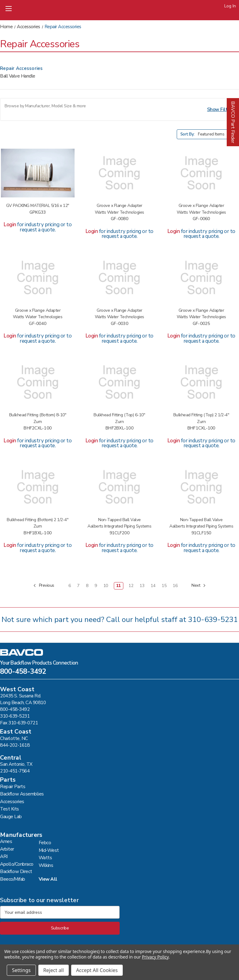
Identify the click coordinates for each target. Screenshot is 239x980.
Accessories (12, 801)
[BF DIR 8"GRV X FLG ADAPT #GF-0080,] (120, 173)
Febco (45, 843)
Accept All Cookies (97, 970)
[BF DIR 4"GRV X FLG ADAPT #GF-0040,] (38, 278)
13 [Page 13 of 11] (142, 586)
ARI (4, 856)
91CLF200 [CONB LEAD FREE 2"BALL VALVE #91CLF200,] (119, 533)
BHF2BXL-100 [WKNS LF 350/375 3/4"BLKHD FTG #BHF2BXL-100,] (119, 428)
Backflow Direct (16, 871)
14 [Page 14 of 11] (153, 586)
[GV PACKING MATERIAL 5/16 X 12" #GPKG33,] (38, 173)
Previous (44, 585)
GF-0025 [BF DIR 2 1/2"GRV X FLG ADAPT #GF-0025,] (201, 324)
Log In (230, 6)
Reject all (54, 970)
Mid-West (49, 850)
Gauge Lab (11, 816)
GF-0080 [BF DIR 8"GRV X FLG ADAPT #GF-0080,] (119, 219)
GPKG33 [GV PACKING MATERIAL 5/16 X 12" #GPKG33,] (38, 213)
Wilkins (46, 865)
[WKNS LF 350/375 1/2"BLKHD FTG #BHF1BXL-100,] (38, 487)
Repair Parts (13, 786)
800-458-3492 (23, 672)
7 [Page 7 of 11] (78, 586)
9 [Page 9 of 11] (96, 586)
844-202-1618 (15, 745)
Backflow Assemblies (22, 794)
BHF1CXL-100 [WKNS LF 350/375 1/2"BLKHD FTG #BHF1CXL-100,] (201, 428)
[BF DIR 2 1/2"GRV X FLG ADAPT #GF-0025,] (201, 278)
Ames (6, 841)
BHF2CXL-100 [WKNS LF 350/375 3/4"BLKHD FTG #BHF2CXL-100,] (38, 428)
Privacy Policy (155, 957)
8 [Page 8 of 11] (87, 586)
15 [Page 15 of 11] (164, 586)
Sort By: (187, 134)
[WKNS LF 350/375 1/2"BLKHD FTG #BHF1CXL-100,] (201, 382)
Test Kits (10, 809)
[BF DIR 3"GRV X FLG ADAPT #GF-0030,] (120, 278)
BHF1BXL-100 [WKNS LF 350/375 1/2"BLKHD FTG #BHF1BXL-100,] (38, 533)
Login (10, 225)
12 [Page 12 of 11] (131, 586)
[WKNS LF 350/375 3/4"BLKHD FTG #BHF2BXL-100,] (120, 382)
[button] (119, 109)
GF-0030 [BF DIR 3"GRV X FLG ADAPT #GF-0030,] (119, 324)
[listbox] (218, 134)
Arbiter (7, 849)
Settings (21, 970)
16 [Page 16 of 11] (175, 586)
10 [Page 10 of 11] (106, 586)
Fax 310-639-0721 (19, 723)
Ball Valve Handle (18, 76)
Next (199, 585)
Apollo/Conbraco (17, 864)
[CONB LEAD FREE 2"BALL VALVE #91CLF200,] (120, 487)
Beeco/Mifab (13, 879)
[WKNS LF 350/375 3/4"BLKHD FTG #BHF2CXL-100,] (38, 382)
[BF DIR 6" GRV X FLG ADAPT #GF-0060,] (201, 173)
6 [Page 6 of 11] (70, 586)
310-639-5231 (213, 620)
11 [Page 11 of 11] (119, 586)
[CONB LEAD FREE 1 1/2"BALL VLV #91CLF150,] (201, 487)
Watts (45, 858)
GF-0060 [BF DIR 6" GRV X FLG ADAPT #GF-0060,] (201, 219)
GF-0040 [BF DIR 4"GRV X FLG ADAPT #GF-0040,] (38, 324)
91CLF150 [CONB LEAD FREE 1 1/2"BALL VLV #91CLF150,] (201, 533)
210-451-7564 (15, 771)
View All (48, 879)
